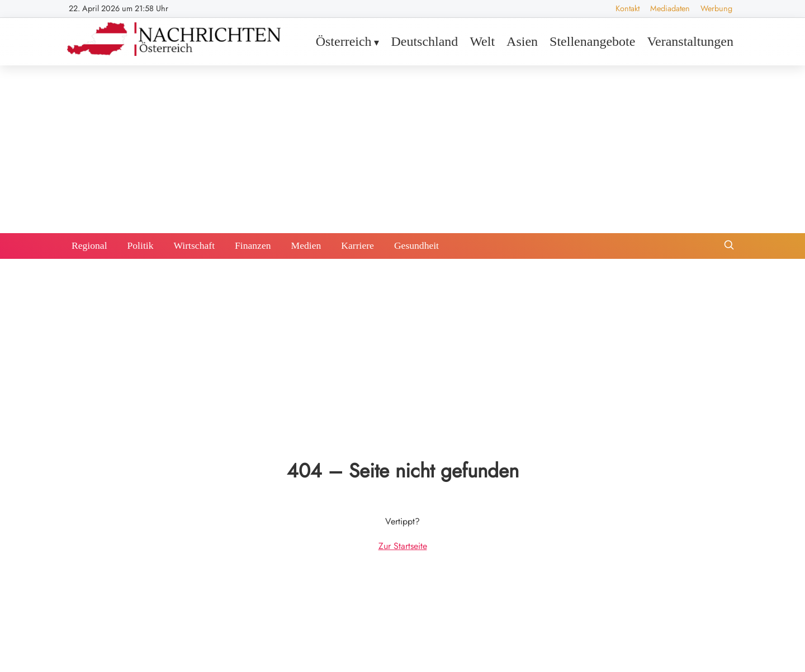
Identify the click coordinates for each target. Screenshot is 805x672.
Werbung (716, 8)
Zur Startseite (403, 546)
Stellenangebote (592, 41)
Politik (141, 245)
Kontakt (628, 8)
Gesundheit (416, 245)
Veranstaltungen (690, 41)
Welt (482, 41)
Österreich (344, 41)
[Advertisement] (402, 149)
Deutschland (424, 41)
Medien (306, 245)
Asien (522, 41)
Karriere (357, 245)
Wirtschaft (194, 245)
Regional (89, 245)
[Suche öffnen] (729, 246)
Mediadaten (670, 8)
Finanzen (253, 245)
